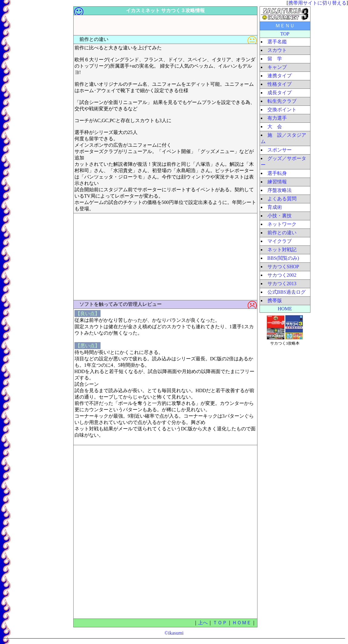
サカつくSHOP (283, 267)
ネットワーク (282, 224)
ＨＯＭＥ (242, 623)
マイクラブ (280, 241)
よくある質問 (282, 199)
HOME (285, 309)
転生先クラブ (282, 101)
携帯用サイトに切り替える (317, 3)
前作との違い (282, 233)
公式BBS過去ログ (287, 292)
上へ (203, 623)
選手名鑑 (277, 42)
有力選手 (277, 118)
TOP (285, 34)
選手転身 (277, 173)
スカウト (277, 50)
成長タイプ (280, 93)
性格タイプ (280, 84)
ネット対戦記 (282, 250)
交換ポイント (282, 110)
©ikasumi (174, 633)
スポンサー (280, 150)
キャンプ (277, 67)
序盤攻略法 (280, 190)
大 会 (275, 127)
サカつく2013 (282, 284)
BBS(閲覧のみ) (283, 258)
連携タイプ (280, 76)
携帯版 (275, 300)
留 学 (275, 59)
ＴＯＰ (220, 623)
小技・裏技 (280, 216)
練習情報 (277, 182)
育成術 (275, 207)
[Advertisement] (47, 97)
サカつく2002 (282, 275)
